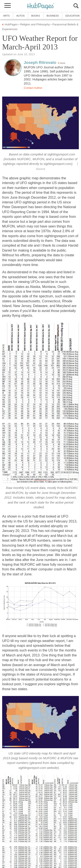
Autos (21, 16)
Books (36, 16)
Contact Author (33, 88)
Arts (6, 16)
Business (53, 16)
